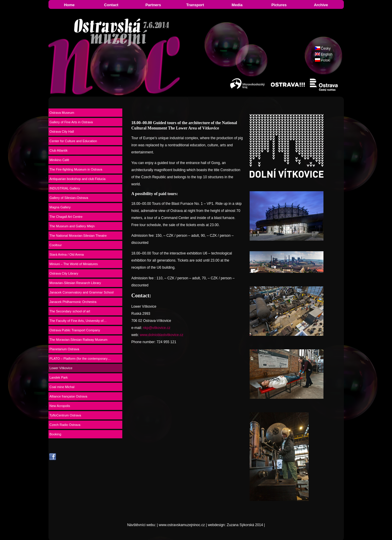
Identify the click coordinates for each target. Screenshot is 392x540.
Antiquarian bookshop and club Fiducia (78, 179)
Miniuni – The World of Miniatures (74, 264)
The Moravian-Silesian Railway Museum (79, 340)
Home (69, 5)
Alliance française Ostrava (69, 396)
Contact (111, 5)
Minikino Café (60, 160)
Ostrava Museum (62, 113)
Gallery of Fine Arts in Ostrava (71, 122)
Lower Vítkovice (61, 368)
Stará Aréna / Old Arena (67, 254)
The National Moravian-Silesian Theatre (78, 236)
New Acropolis (60, 406)
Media (237, 5)
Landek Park (59, 377)
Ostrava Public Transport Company (75, 330)
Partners (153, 5)
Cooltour (56, 245)
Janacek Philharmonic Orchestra (73, 302)
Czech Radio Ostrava (65, 425)
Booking (56, 434)
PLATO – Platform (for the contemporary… (80, 359)
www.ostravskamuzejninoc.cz (182, 525)
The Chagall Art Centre (66, 217)
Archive (321, 5)
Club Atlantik (59, 150)
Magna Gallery (60, 207)
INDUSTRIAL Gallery (65, 188)
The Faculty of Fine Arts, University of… (78, 321)
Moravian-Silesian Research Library (75, 283)
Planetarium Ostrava (64, 349)
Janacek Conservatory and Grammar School (82, 292)
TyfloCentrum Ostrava (65, 415)
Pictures (279, 5)
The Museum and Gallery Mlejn (72, 226)
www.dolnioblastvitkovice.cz (161, 335)
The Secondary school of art (70, 311)
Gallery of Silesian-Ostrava (69, 198)
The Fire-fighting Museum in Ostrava (76, 169)
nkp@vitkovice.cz (157, 328)
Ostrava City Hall (62, 132)
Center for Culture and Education (73, 141)
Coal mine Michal (62, 387)
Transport (195, 5)
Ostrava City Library (64, 273)
